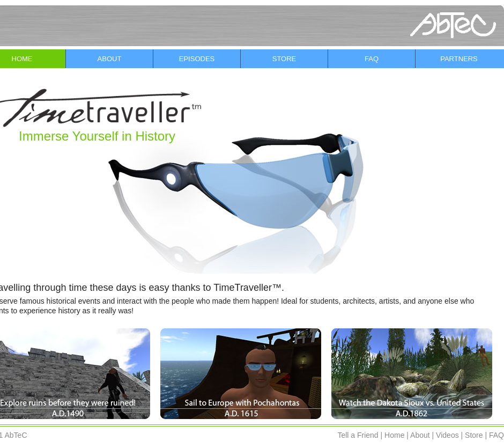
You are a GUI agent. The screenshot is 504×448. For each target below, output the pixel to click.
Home (394, 435)
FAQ (372, 59)
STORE (284, 59)
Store (474, 435)
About (420, 435)
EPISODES (197, 59)
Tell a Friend (358, 435)
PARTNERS (459, 59)
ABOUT (110, 59)
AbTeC (16, 435)
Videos (447, 435)
